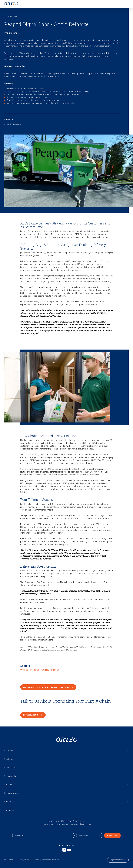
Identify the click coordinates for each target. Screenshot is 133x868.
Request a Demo (33, 715)
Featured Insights (12, 793)
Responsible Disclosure (51, 860)
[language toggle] (118, 860)
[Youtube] (69, 850)
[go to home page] (11, 4)
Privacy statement (25, 860)
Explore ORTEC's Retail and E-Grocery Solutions (48, 687)
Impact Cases (10, 767)
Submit (112, 835)
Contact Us (9, 810)
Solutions (8, 759)
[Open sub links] (128, 750)
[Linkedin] (64, 850)
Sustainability (10, 776)
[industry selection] (89, 836)
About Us (8, 784)
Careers (8, 801)
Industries (9, 750)
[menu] (124, 4)
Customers (11, 16)
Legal (37, 860)
